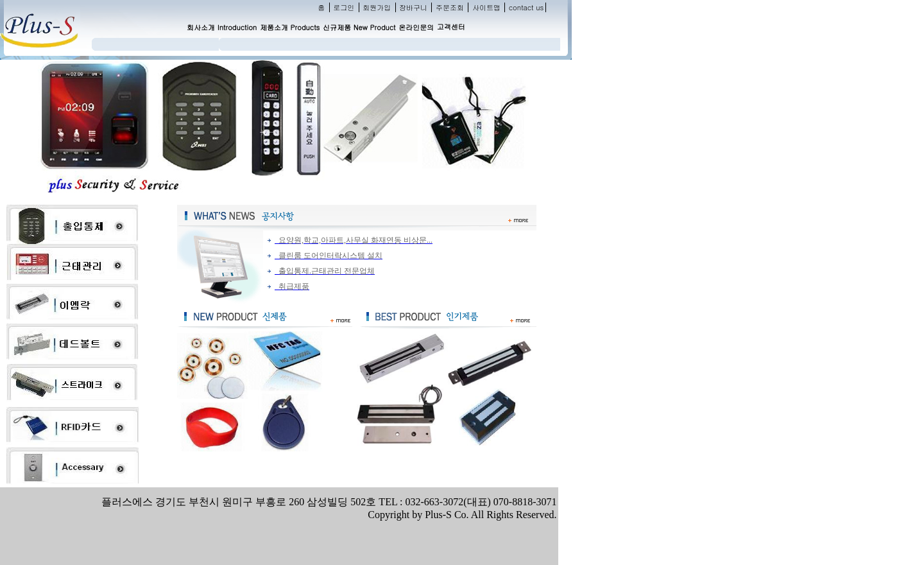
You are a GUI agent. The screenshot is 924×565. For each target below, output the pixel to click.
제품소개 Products (290, 27)
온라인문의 (416, 27)
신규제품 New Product (359, 27)
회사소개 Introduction (222, 27)
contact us (526, 7)
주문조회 (450, 7)
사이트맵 (486, 7)
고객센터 (451, 27)
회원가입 (377, 7)
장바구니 (413, 7)
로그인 (344, 7)
